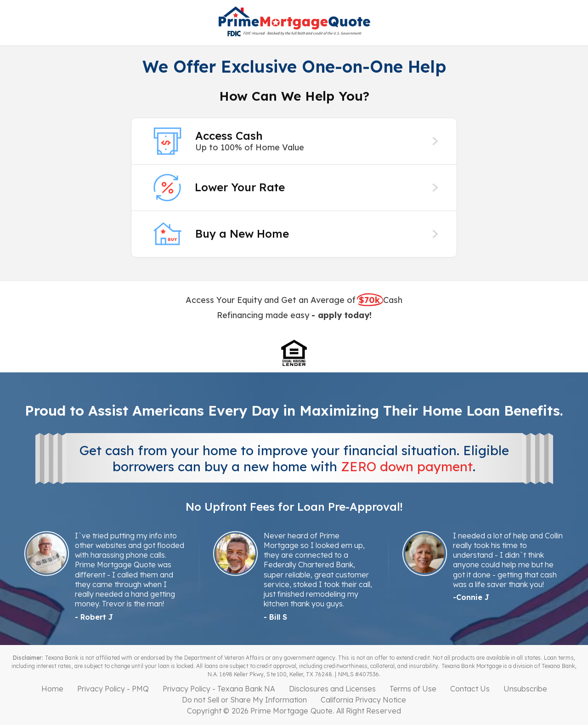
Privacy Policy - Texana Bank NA (219, 689)
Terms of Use (413, 689)
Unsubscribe (525, 689)
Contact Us (470, 689)
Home (52, 689)
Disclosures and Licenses (332, 689)
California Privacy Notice (363, 700)
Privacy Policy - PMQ (113, 689)
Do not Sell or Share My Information (244, 700)
